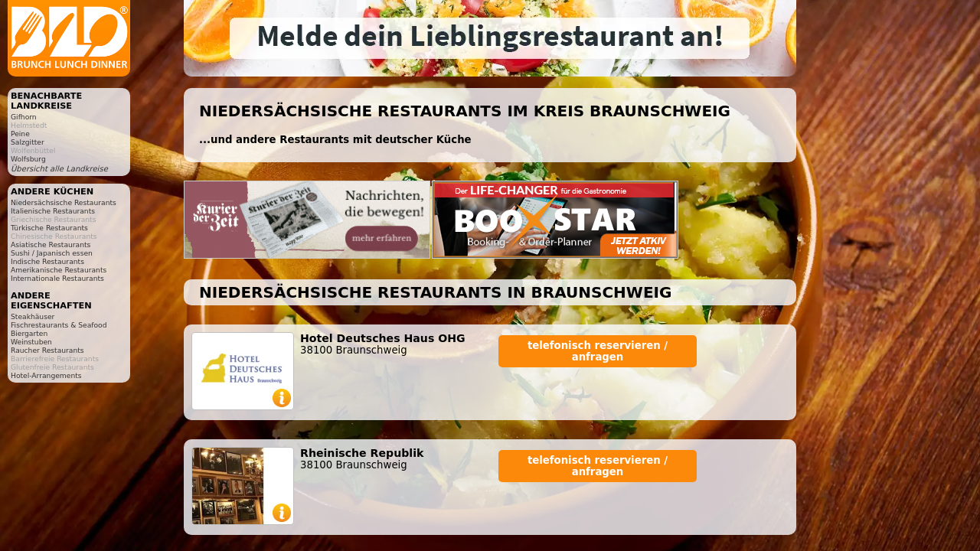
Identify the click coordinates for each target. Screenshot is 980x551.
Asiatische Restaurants (51, 245)
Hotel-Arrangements (46, 375)
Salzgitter (28, 142)
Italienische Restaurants (53, 211)
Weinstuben (31, 342)
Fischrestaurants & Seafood (59, 325)
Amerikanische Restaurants (59, 270)
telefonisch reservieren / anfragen (598, 351)
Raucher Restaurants (47, 350)
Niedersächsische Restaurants (64, 202)
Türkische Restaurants (49, 228)
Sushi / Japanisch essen (52, 253)
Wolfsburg (28, 159)
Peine (20, 134)
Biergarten (29, 333)
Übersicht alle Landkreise (59, 169)
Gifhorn (24, 117)
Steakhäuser (33, 316)
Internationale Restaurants (57, 278)
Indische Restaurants (47, 261)
